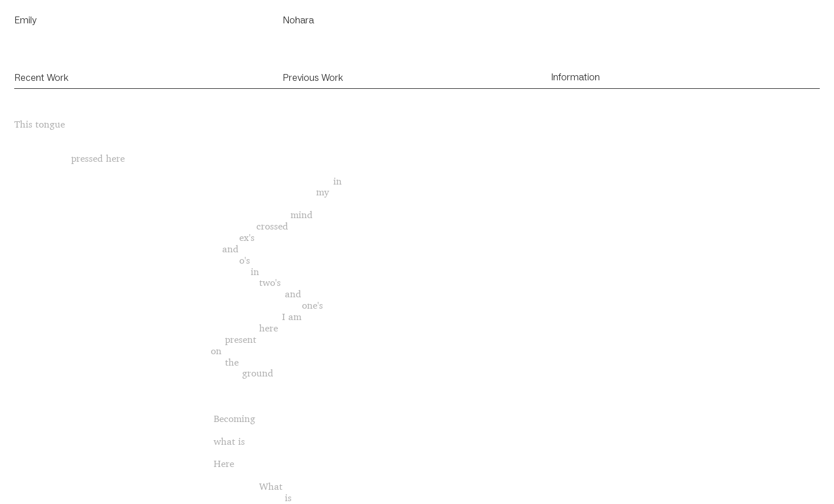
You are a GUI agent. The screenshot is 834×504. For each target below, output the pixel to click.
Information (575, 77)
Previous (301, 77)
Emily (25, 20)
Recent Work (41, 77)
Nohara (298, 20)
